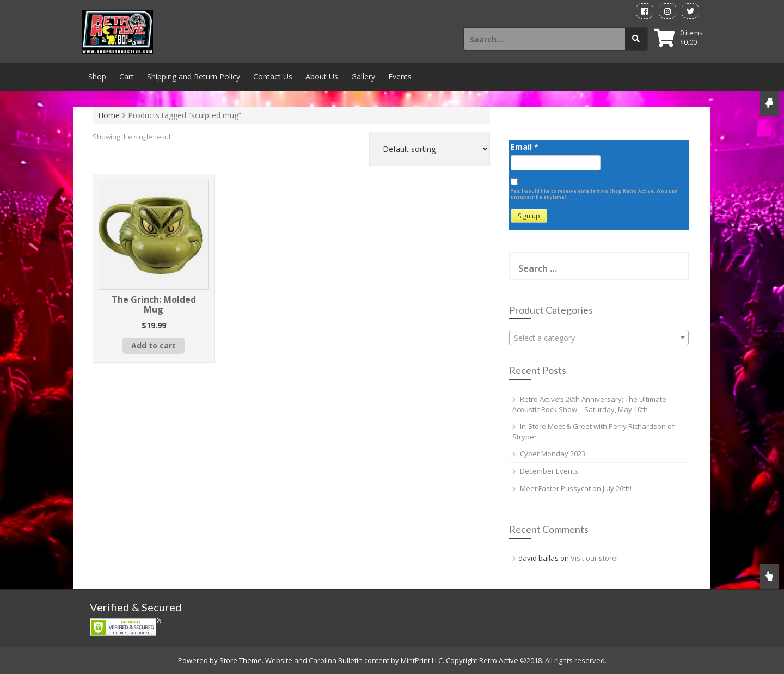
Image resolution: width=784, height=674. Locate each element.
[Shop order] (430, 149)
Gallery (363, 76)
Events (400, 76)
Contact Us (273, 76)
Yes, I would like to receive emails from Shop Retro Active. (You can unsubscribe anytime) (594, 194)
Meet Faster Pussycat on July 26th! (576, 488)
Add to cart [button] (154, 345)
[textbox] (599, 338)
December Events (549, 471)
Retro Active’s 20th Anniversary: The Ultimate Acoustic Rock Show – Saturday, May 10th (589, 404)
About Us (322, 76)
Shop (97, 76)
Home (109, 115)
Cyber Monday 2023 (553, 454)
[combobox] (599, 338)
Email (525, 147)
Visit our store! (594, 558)
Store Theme (241, 660)
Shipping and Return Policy (194, 76)
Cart (127, 76)
